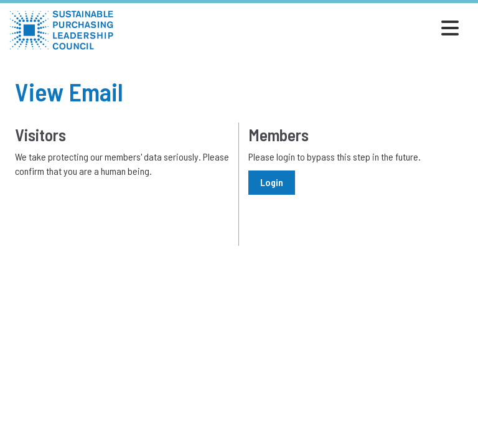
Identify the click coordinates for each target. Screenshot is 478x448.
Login (272, 182)
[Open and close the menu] (290, 28)
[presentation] (110, 209)
